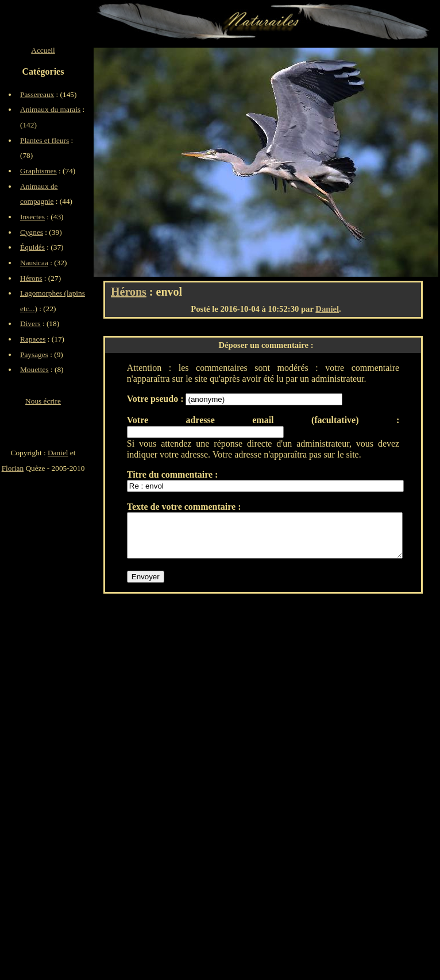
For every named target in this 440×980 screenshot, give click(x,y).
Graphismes (38, 171)
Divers (30, 324)
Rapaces (33, 339)
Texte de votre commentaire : (184, 507)
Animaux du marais (50, 109)
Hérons (129, 292)
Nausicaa (34, 263)
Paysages (34, 355)
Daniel (327, 309)
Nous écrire (43, 401)
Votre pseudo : (157, 399)
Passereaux (37, 94)
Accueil (43, 50)
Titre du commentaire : (173, 474)
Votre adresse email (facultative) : (263, 420)
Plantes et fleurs (45, 140)
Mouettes (34, 369)
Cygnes (32, 232)
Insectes (32, 217)
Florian (13, 468)
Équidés (32, 247)
